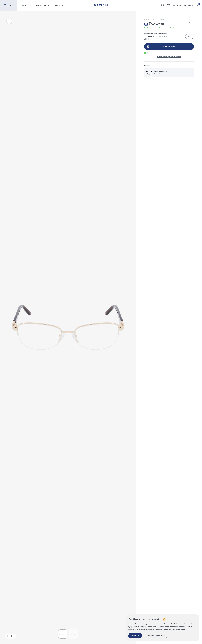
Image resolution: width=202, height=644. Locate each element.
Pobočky (177, 5)
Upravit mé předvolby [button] (156, 636)
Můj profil (189, 5)
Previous (34, 327)
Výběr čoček (169, 46)
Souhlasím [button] (135, 636)
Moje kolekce (168, 5)
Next (102, 327)
